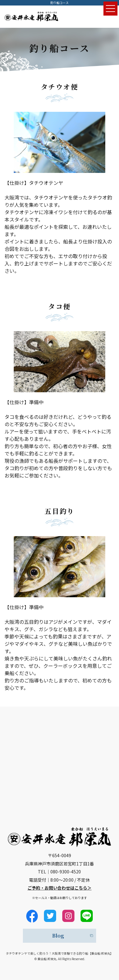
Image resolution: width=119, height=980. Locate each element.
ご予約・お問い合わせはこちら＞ (60, 888)
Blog (58, 936)
